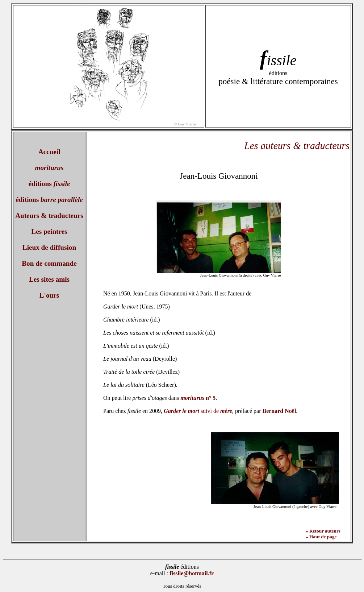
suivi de (198, 411)
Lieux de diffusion (49, 247)
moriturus (49, 168)
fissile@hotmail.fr (192, 573)
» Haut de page (321, 537)
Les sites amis (49, 279)
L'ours (49, 295)
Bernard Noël (279, 411)
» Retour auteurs (323, 531)
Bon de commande (49, 263)
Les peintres (49, 231)
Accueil (49, 152)
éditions (49, 184)
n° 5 (198, 398)
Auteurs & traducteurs (49, 216)
